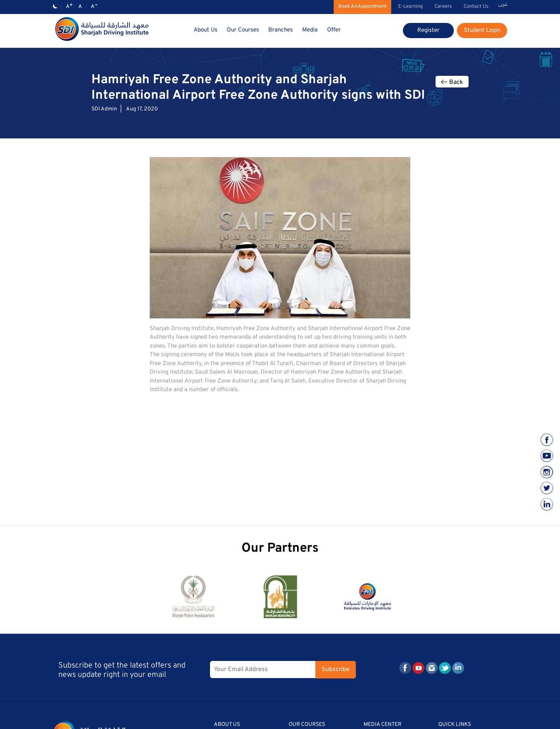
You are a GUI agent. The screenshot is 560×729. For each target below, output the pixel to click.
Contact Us (476, 7)
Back (452, 82)
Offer (334, 30)
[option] (193, 600)
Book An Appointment (362, 7)
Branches (281, 30)
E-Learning (410, 7)
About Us (206, 30)
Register (428, 31)
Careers (443, 7)
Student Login (482, 31)
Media (310, 30)
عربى (503, 5)
